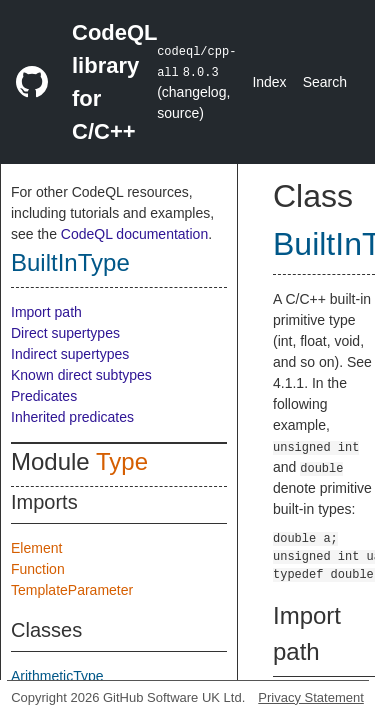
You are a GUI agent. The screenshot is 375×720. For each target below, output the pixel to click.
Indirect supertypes (70, 354)
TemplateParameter (72, 590)
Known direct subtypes (81, 375)
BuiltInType (70, 262)
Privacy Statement (311, 697)
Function (38, 569)
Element (36, 548)
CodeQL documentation (134, 234)
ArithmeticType (57, 676)
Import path (46, 312)
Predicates (44, 396)
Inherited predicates (72, 417)
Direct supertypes (65, 333)
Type (122, 461)
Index (269, 82)
